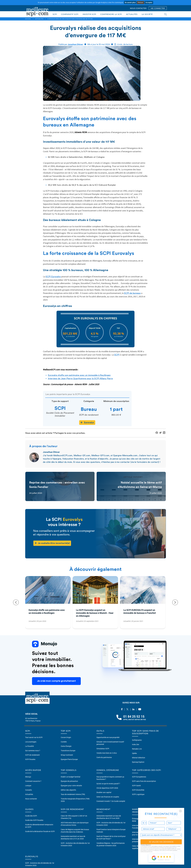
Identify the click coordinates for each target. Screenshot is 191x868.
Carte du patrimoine (104, 757)
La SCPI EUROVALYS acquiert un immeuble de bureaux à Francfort (140, 611)
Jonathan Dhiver (75, 44)
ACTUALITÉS (132, 14)
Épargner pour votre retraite (71, 786)
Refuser (141, 2)
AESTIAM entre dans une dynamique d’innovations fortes (75, 824)
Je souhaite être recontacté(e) (52, 543)
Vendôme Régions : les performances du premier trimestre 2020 (111, 844)
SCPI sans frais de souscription (144, 781)
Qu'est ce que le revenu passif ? (108, 784)
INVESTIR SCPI (89, 14)
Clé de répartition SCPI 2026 (107, 788)
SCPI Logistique (138, 794)
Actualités (29, 794)
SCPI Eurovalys (53, 277)
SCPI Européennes (139, 777)
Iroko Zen (136, 744)
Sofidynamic (137, 740)
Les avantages (31, 742)
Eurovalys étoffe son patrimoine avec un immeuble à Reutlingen (79, 375)
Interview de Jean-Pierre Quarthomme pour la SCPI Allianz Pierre (80, 379)
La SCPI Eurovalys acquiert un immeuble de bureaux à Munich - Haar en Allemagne (95, 613)
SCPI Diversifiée (138, 790)
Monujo (28, 777)
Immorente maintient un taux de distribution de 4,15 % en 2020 (73, 837)
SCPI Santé (136, 786)
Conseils (29, 790)
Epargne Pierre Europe (69, 759)
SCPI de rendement (32, 755)
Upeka (134, 753)
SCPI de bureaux (132, 293)
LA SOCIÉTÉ (147, 14)
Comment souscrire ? (33, 781)
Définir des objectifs (68, 790)
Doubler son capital (104, 792)
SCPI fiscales (30, 759)
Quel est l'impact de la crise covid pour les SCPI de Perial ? (111, 837)
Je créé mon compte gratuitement (56, 681)
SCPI (55, 14)
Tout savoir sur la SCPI (34, 737)
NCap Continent (67, 755)
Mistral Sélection (139, 758)
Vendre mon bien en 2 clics (107, 753)
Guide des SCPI (31, 816)
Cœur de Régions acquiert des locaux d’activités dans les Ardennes (75, 831)
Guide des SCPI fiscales (34, 820)
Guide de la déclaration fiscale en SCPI (40, 831)
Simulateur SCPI (103, 749)
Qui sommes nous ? (33, 751)
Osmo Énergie (66, 746)
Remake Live (137, 749)
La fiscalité (29, 746)
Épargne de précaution (69, 781)
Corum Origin (66, 737)
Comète (64, 742)
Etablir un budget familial (71, 777)
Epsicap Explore (138, 762)
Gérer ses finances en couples (108, 797)
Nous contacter (31, 799)
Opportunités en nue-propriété (108, 737)
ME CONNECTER (158, 8)
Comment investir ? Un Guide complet (111, 801)
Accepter (149, 2)
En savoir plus (130, 2)
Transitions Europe (68, 751)
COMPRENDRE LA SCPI (111, 14)
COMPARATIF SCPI (70, 14)
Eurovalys (87, 422)
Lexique (28, 786)
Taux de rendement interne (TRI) (73, 794)
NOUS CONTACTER (138, 8)
